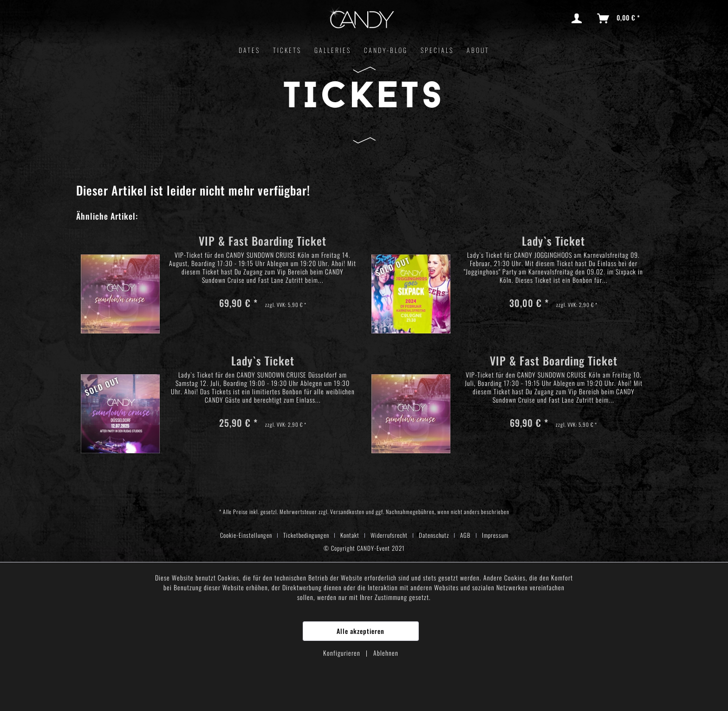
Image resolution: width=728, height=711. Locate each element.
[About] (478, 50)
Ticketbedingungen (306, 535)
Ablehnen (386, 653)
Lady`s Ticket (553, 242)
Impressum (495, 535)
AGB (465, 535)
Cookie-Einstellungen (246, 535)
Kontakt (350, 535)
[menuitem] (578, 19)
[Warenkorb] (619, 19)
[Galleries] (333, 50)
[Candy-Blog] (386, 50)
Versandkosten (347, 512)
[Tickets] (287, 50)
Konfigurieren (343, 653)
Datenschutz (434, 535)
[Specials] (437, 50)
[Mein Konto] (578, 19)
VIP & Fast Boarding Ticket (263, 242)
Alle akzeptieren (361, 631)
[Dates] (249, 50)
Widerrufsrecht (389, 535)
